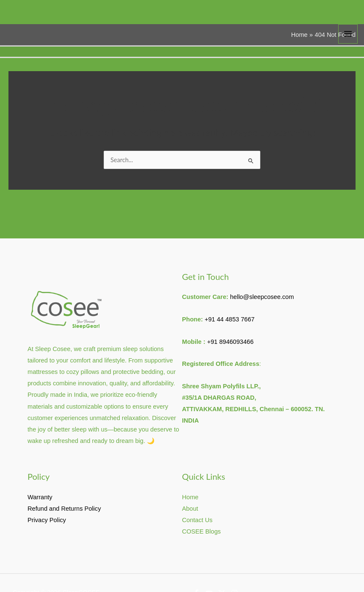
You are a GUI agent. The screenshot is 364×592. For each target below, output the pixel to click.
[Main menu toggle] (348, 34)
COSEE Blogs (201, 531)
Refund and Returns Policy (64, 509)
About (190, 509)
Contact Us (197, 520)
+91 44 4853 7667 (229, 319)
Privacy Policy (47, 520)
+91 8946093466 (230, 342)
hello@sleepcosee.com (262, 297)
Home (190, 497)
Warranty (40, 497)
